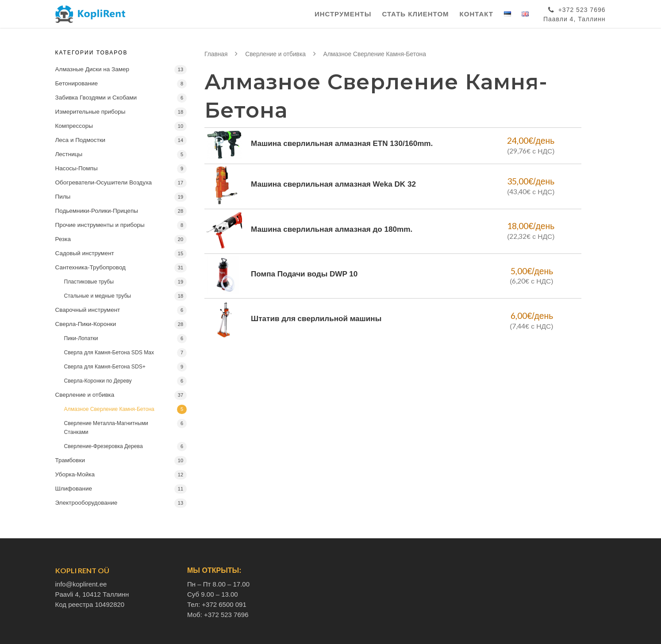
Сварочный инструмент (88, 310)
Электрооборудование (86, 503)
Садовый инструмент (85, 253)
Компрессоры (74, 126)
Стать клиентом (415, 14)
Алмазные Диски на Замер (92, 69)
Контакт (477, 14)
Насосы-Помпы (77, 168)
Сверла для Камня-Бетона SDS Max (109, 353)
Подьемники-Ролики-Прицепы (97, 211)
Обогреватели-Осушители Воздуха (104, 182)
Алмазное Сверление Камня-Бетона (109, 409)
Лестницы (69, 154)
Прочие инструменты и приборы (100, 225)
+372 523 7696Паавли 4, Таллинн (575, 13)
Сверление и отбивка (85, 395)
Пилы (63, 197)
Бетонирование (77, 83)
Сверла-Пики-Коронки (86, 324)
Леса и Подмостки (81, 140)
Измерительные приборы (90, 112)
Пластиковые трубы (89, 282)
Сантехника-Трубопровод (90, 267)
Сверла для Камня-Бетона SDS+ (105, 367)
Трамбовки (70, 460)
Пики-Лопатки (81, 338)
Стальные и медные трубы (98, 296)
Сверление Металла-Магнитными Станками (106, 428)
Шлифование (74, 489)
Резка (63, 239)
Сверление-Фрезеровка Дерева (104, 446)
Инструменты (343, 14)
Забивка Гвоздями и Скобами (96, 98)
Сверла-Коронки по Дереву (98, 381)
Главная (216, 54)
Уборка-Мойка (75, 474)
